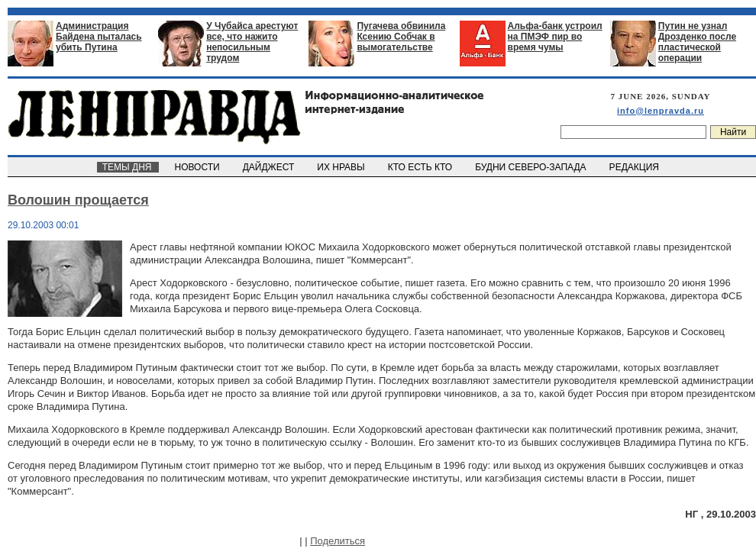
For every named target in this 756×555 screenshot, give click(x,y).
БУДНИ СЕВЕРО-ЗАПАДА (531, 167)
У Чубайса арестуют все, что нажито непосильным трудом (252, 42)
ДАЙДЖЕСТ (270, 167)
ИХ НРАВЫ (342, 167)
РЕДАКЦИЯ (635, 167)
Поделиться (338, 541)
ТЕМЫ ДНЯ (128, 167)
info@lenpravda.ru (661, 111)
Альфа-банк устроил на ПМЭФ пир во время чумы (555, 37)
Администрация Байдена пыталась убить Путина (99, 37)
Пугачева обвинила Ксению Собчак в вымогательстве (401, 37)
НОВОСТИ (199, 167)
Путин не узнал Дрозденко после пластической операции (697, 42)
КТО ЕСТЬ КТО (421, 167)
